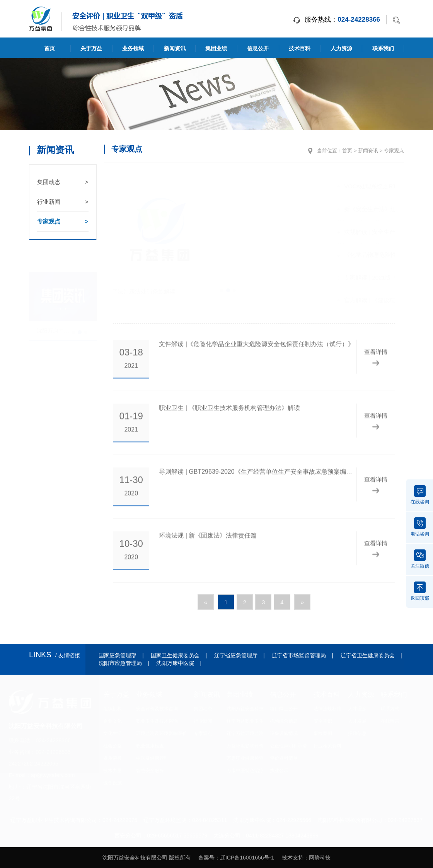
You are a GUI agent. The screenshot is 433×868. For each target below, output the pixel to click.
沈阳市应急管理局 (120, 663)
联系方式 (390, 709)
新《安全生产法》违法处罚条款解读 (336, 209)
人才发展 (357, 721)
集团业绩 (216, 48)
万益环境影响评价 (245, 746)
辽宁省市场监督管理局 (299, 655)
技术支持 (293, 858)
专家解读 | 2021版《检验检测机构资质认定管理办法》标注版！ (336, 277)
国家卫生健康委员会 (175, 655)
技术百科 (300, 48)
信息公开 (258, 48)
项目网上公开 (284, 709)
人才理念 (357, 709)
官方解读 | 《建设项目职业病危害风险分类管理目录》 (336, 300)
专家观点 (63, 222)
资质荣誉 (113, 758)
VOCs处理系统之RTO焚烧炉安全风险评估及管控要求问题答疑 (336, 186)
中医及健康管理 (152, 758)
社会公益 (113, 746)
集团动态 (63, 182)
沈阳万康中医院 (175, 663)
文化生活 (113, 733)
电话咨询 (420, 527)
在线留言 (390, 721)
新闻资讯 (175, 48)
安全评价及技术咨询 (157, 709)
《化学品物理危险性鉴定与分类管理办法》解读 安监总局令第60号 (336, 255)
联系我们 (383, 48)
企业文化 (113, 721)
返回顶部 (420, 591)
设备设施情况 (284, 733)
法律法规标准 (327, 709)
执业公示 (279, 771)
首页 (49, 48)
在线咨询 (420, 495)
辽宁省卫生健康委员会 (368, 655)
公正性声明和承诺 (288, 746)
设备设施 (113, 783)
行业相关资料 (327, 746)
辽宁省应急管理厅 (236, 655)
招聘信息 (357, 733)
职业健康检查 (150, 746)
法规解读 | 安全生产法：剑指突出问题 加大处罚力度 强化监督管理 (336, 232)
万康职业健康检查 (245, 758)
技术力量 (113, 771)
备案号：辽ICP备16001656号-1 (236, 858)
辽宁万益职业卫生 (245, 721)
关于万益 (91, 48)
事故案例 (323, 733)
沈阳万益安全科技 (245, 709)
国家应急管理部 (118, 655)
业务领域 (133, 48)
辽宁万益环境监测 (245, 733)
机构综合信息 (284, 721)
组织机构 (113, 709)
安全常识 (323, 721)
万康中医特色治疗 (245, 771)
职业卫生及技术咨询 (157, 721)
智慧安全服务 (150, 771)
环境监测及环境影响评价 (162, 733)
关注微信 (420, 559)
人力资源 (341, 48)
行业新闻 (63, 202)
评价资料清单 (284, 758)
